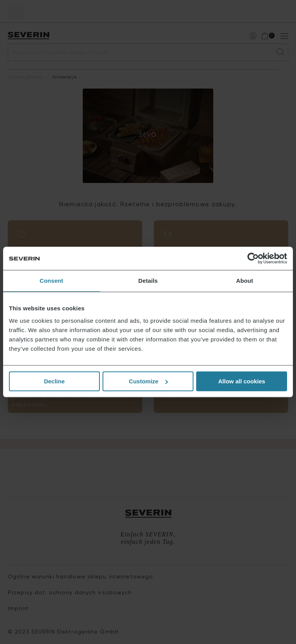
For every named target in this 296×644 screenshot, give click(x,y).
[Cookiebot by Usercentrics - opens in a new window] (253, 258)
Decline (54, 381)
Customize (148, 381)
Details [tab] (148, 281)
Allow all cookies (242, 381)
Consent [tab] (51, 281)
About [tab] (245, 281)
